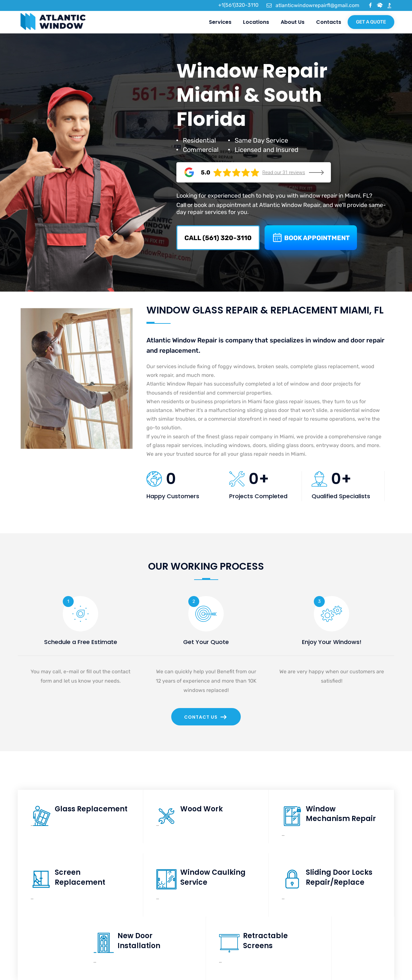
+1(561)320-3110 (235, 5)
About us (292, 22)
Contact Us (205, 717)
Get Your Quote (206, 642)
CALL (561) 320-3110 (218, 238)
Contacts (328, 22)
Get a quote (371, 22)
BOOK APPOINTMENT (311, 238)
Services (220, 22)
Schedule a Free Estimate (81, 642)
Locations (256, 22)
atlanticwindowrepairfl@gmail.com (313, 5)
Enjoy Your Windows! (332, 642)
